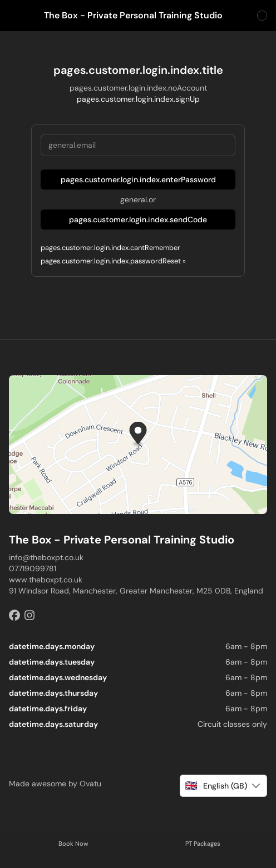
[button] (223, 786)
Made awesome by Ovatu (55, 784)
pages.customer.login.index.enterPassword (138, 179)
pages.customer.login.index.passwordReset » (113, 261)
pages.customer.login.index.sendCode (138, 220)
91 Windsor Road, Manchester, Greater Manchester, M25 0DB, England (136, 591)
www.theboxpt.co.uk (46, 580)
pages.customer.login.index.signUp (138, 99)
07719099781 (33, 568)
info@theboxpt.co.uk (46, 557)
